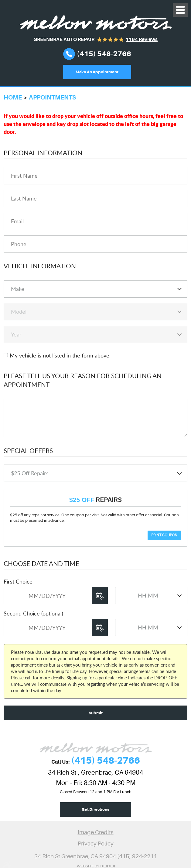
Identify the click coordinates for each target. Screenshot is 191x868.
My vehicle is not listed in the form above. (60, 355)
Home (13, 98)
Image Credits (96, 832)
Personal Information (43, 153)
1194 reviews (142, 40)
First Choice (18, 581)
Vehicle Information (40, 266)
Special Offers (28, 450)
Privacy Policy (96, 844)
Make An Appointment (97, 72)
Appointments (52, 98)
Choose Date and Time (41, 563)
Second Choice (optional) (33, 613)
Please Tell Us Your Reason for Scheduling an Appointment (83, 380)
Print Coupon (164, 535)
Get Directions (95, 809)
